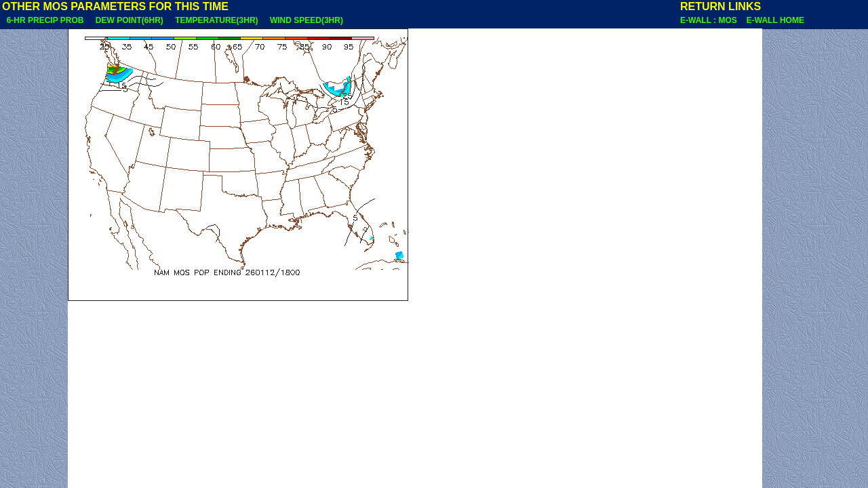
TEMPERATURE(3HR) (216, 20)
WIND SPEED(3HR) (306, 20)
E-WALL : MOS (712, 20)
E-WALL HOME (775, 20)
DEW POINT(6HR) (129, 20)
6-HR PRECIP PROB (45, 20)
